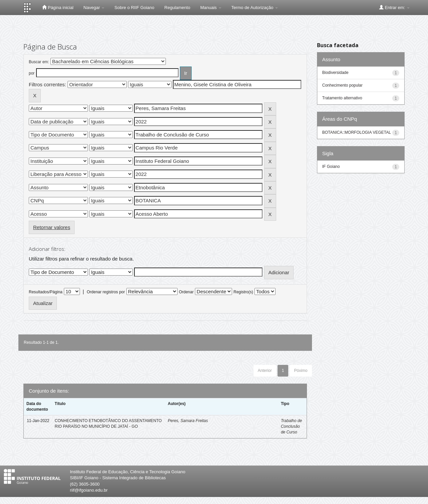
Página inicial (58, 7)
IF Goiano (331, 167)
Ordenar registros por (106, 292)
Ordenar (186, 292)
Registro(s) (243, 292)
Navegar (94, 8)
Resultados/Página (46, 292)
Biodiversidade (336, 73)
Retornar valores (52, 227)
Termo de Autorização (255, 8)
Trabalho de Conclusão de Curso (291, 426)
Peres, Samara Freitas (188, 421)
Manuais (211, 8)
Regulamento (177, 8)
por (32, 73)
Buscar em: (39, 62)
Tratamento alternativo (342, 98)
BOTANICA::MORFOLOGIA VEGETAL (357, 132)
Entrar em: (394, 7)
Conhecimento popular (343, 85)
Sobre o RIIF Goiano (134, 8)
